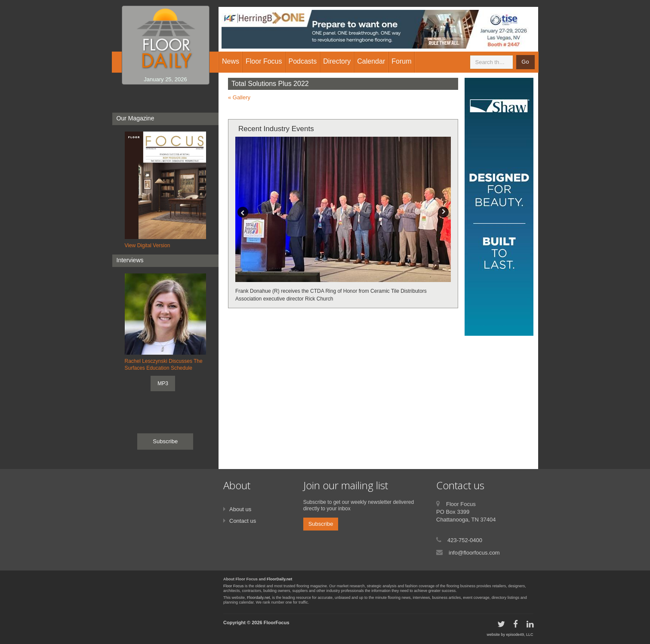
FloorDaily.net (279, 579)
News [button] (231, 61)
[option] (343, 220)
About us (240, 509)
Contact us (243, 521)
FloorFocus (277, 623)
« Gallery (239, 97)
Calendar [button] (371, 61)
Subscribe (165, 441)
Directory (337, 61)
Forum (401, 61)
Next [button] (443, 212)
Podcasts (302, 61)
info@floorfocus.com (474, 553)
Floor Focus (234, 586)
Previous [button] (243, 212)
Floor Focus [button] (264, 61)
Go (525, 62)
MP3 (163, 383)
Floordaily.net (258, 598)
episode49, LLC (519, 635)
